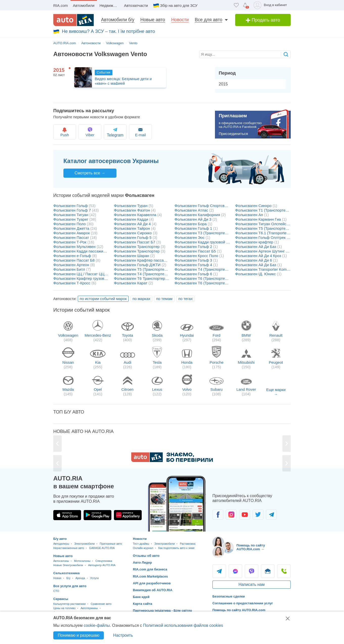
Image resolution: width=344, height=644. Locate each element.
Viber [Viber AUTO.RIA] (252, 571)
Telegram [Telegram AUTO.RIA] (219, 571)
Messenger (235, 571)
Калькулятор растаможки (69, 604)
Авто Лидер (142, 562)
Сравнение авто (101, 604)
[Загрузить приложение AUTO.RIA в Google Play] (97, 515)
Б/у (68, 578)
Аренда (80, 578)
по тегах (186, 299)
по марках (141, 299)
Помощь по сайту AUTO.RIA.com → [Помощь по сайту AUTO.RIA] (251, 547)
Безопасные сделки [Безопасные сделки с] (229, 596)
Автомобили (84, 5)
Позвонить (284, 571)
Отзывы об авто (146, 556)
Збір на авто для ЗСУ (179, 5)
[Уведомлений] (245, 5)
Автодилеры (61, 544)
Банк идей (141, 597)
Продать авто (263, 20)
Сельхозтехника (66, 573)
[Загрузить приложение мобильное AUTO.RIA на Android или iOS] (177, 504)
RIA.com (61, 5)
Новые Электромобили (68, 565)
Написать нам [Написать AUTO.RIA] (251, 584)
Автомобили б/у (118, 20)
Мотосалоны (82, 561)
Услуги (94, 578)
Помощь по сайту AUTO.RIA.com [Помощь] (239, 610)
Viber (93, 132)
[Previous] (58, 444)
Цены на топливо (64, 608)
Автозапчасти (136, 5)
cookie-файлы (97, 625)
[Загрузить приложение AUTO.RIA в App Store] (67, 515)
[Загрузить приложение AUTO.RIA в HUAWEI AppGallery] (128, 515)
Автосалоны (61, 561)
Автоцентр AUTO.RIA (102, 565)
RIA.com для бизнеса (150, 569)
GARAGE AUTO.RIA (102, 548)
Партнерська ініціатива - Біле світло (162, 611)
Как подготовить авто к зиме (177, 548)
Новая (57, 578)
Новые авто (153, 20)
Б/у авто (60, 539)
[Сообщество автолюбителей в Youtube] (245, 515)
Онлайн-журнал (143, 548)
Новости (180, 20)
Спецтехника (104, 561)
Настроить (123, 635)
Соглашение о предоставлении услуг (243, 603)
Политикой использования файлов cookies (183, 625)
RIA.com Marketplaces (150, 576)
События (104, 72)
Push (65, 132)
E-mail (149, 132)
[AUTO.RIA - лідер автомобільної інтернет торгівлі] (73, 20)
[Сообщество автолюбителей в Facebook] (218, 515)
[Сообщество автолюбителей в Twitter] (258, 515)
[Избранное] (236, 5)
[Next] (286, 444)
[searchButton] (286, 54)
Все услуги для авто (70, 586)
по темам (164, 299)
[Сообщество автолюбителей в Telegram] (271, 515)
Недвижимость (110, 5)
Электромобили (84, 544)
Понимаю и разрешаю (79, 635)
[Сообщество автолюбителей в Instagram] (231, 515)
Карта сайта (143, 604)
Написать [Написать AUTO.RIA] (268, 571)
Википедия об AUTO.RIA (153, 590)
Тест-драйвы (141, 544)
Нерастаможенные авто (69, 548)
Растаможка (188, 544)
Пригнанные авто (111, 544)
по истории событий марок (103, 299)
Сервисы (61, 599)
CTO (56, 591)
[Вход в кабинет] (271, 5)
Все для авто (208, 20)
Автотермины (89, 608)
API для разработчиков (152, 583)
